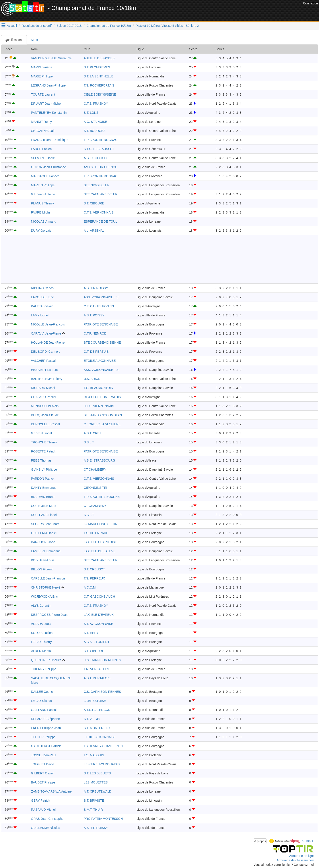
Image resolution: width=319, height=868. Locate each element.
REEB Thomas (41, 460)
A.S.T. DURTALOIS (97, 678)
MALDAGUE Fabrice (45, 176)
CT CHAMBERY (95, 470)
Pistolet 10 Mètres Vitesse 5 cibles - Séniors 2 (167, 26)
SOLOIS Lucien (42, 633)
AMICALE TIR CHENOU (101, 167)
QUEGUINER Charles (46, 660)
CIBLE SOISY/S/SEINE (100, 94)
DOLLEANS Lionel (44, 515)
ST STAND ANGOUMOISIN (103, 415)
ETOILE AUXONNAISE (100, 361)
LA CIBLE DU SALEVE (100, 551)
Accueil (12, 26)
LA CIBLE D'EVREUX (99, 615)
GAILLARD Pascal (44, 710)
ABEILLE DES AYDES (99, 58)
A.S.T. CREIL (93, 433)
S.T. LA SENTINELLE (99, 76)
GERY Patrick (41, 801)
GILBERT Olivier (42, 773)
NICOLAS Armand (44, 221)
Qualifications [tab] (14, 40)
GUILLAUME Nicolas (46, 828)
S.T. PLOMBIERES (97, 67)
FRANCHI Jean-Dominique (50, 140)
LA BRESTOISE (95, 701)
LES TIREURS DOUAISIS (102, 764)
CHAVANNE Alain (43, 131)
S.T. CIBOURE (94, 203)
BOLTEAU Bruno (43, 497)
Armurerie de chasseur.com (296, 860)
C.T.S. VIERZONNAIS (99, 406)
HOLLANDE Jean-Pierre (48, 343)
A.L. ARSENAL (94, 231)
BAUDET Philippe (43, 782)
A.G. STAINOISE (95, 122)
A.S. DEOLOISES (96, 158)
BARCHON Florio (43, 542)
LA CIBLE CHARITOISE (100, 542)
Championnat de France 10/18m (109, 26)
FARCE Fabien (41, 149)
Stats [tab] (34, 40)
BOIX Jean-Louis (43, 560)
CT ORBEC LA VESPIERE (102, 424)
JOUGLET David (43, 764)
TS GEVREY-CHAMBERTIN (103, 746)
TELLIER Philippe (43, 737)
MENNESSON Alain (45, 406)
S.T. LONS (91, 113)
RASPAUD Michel (43, 810)
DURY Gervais (41, 231)
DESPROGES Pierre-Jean (49, 615)
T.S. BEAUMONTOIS (98, 388)
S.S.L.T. (89, 442)
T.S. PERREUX (94, 578)
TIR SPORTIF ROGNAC (101, 140)
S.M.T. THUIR (93, 810)
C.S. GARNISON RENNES (102, 660)
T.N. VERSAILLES (96, 669)
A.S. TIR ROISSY (96, 288)
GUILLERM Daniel (44, 533)
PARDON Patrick (43, 479)
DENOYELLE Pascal (45, 424)
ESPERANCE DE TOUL (100, 221)
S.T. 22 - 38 (92, 719)
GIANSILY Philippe (44, 470)
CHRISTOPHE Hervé (46, 587)
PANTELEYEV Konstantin (49, 113)
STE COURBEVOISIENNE (102, 343)
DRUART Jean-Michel (46, 104)
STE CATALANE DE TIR (101, 194)
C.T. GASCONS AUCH (99, 597)
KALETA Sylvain (42, 306)
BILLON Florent (42, 569)
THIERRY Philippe (44, 669)
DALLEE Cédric (42, 692)
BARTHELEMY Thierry (47, 379)
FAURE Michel (41, 212)
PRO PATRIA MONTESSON (103, 819)
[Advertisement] (221, 11)
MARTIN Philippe (43, 185)
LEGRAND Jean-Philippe (48, 85)
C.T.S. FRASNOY (96, 104)
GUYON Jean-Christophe (49, 167)
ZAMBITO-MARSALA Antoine (51, 791)
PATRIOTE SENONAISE (101, 324)
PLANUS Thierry (42, 203)
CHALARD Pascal (44, 397)
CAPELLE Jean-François (48, 578)
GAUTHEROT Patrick (46, 746)
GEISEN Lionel (41, 433)
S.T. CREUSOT (94, 569)
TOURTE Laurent (43, 94)
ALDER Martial (41, 651)
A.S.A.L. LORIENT (97, 642)
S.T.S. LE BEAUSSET (99, 149)
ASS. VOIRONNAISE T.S (101, 297)
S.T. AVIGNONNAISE (98, 624)
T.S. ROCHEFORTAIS (99, 85)
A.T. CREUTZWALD (98, 791)
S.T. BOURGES (95, 131)
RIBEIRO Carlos (42, 288)
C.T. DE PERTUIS (96, 352)
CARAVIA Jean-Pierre (46, 333)
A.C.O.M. (90, 587)
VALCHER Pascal (43, 361)
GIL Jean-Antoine (43, 194)
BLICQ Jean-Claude (45, 415)
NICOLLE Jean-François (48, 324)
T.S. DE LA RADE (96, 533)
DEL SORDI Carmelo (46, 352)
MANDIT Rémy (41, 122)
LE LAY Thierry (41, 642)
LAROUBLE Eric (42, 297)
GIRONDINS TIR (95, 488)
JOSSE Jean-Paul (44, 755)
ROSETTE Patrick (44, 451)
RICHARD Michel (43, 388)
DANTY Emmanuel (44, 488)
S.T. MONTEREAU (97, 728)
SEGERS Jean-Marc (45, 524)
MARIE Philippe (42, 76)
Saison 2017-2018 (69, 26)
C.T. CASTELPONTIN (99, 306)
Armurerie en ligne (302, 856)
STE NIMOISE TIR (97, 185)
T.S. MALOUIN (94, 755)
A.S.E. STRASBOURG (99, 460)
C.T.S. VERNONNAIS (99, 212)
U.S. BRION (92, 379)
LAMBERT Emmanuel (46, 551)
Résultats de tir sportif (37, 26)
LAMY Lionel (40, 315)
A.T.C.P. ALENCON (97, 710)
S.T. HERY (91, 633)
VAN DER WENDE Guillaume (51, 58)
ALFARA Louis (41, 624)
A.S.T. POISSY (94, 315)
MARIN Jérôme (42, 67)
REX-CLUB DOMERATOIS (102, 397)
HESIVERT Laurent (44, 370)
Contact (308, 841)
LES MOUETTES (96, 782)
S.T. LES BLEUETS (97, 773)
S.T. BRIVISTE (94, 801)
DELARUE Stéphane (45, 719)
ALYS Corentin (41, 606)
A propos (260, 841)
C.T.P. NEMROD (95, 333)
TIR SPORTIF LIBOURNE (102, 497)
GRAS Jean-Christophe (47, 819)
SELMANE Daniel (43, 158)
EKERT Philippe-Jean (46, 728)
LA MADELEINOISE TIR (100, 524)
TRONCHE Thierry (44, 442)
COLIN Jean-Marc (44, 506)
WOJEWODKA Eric (44, 597)
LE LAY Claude (41, 701)
